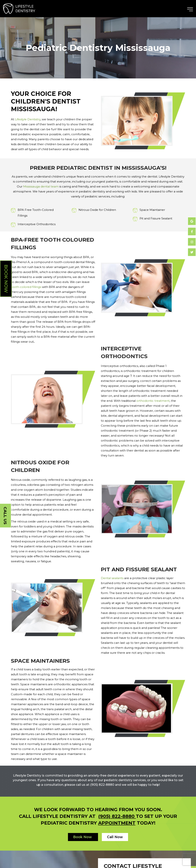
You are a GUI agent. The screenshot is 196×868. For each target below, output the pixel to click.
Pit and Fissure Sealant (156, 218)
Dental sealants (112, 578)
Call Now (115, 837)
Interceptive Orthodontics (37, 224)
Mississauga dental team (41, 186)
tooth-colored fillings (26, 287)
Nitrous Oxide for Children (97, 210)
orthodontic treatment (153, 401)
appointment (117, 823)
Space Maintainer (152, 210)
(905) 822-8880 (117, 816)
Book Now (6, 279)
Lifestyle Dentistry (28, 119)
